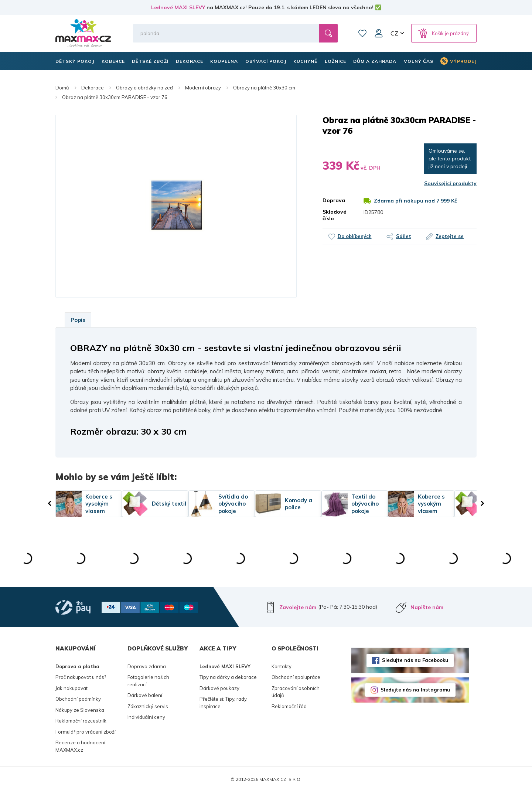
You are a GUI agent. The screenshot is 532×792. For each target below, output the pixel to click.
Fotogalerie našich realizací (148, 681)
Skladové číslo (334, 215)
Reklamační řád (289, 706)
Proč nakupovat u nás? (81, 677)
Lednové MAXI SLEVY (178, 7)
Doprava (334, 200)
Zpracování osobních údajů (296, 692)
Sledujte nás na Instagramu (415, 690)
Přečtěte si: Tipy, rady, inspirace (224, 703)
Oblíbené (362, 33)
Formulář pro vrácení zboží (86, 732)
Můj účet (379, 33)
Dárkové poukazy (219, 688)
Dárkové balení (145, 695)
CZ (394, 33)
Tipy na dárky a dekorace (228, 677)
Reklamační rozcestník (81, 721)
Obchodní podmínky (78, 699)
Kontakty (282, 666)
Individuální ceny (146, 717)
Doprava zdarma (147, 666)
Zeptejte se (451, 236)
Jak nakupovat (71, 688)
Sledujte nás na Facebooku (415, 660)
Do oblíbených (353, 236)
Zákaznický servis (148, 706)
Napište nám (427, 607)
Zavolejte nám (298, 607)
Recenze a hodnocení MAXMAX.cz (80, 746)
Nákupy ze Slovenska (80, 710)
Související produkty (450, 183)
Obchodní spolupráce (296, 677)
